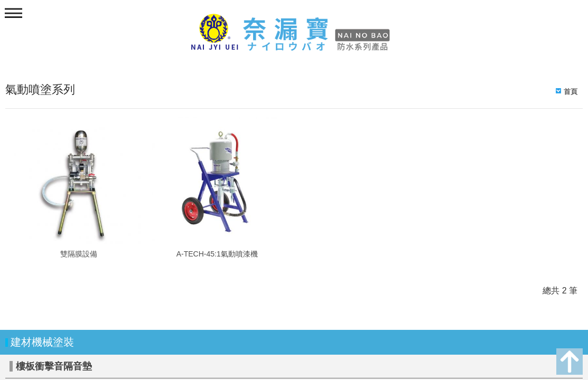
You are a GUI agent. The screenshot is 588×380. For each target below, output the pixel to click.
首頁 (571, 92)
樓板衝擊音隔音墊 (54, 366)
